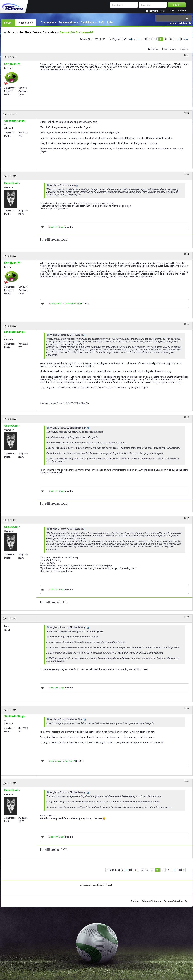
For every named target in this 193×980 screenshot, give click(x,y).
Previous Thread (90, 885)
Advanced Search (180, 23)
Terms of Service (173, 901)
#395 (187, 324)
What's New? (26, 23)
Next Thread (106, 885)
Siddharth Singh (57, 227)
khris (59, 304)
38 (151, 39)
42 (171, 39)
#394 (187, 254)
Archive (135, 901)
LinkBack (152, 49)
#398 (187, 617)
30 (146, 39)
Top (187, 901)
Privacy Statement (152, 901)
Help (172, 11)
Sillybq (52, 304)
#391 (187, 55)
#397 (187, 518)
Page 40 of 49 (119, 39)
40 (161, 39)
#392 (187, 113)
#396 (187, 417)
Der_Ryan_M (70, 761)
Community (48, 22)
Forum (8, 23)
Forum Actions (68, 22)
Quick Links (88, 22)
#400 (187, 782)
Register (182, 11)
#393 (187, 175)
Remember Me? (157, 11)
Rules (110, 22)
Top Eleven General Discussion (38, 32)
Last (185, 39)
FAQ (101, 22)
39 (156, 39)
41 (166, 39)
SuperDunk (54, 761)
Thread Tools (168, 49)
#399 (187, 709)
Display (183, 49)
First (132, 39)
